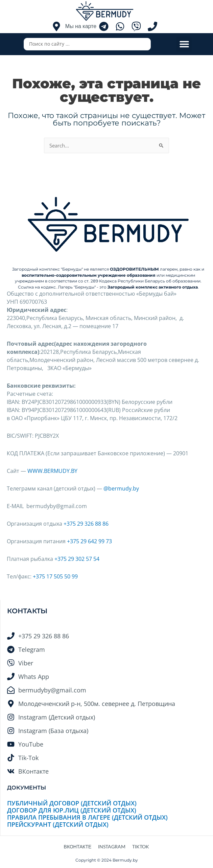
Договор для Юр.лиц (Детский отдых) (72, 810)
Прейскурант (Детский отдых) (58, 824)
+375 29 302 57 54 (77, 559)
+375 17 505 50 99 (55, 576)
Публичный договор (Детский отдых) (72, 803)
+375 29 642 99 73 (89, 541)
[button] (184, 44)
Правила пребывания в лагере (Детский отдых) (87, 817)
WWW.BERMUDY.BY (52, 471)
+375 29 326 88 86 (86, 524)
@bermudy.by (121, 488)
